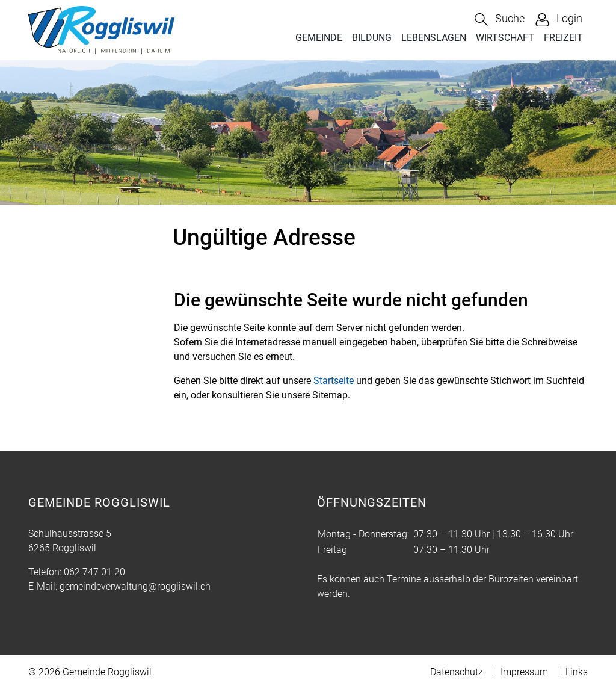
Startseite (334, 381)
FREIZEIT (563, 38)
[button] (500, 20)
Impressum (524, 672)
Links (577, 672)
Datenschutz (457, 672)
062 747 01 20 (94, 572)
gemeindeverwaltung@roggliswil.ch (135, 586)
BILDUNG (372, 38)
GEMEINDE (319, 38)
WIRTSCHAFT (505, 38)
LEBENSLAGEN (434, 38)
